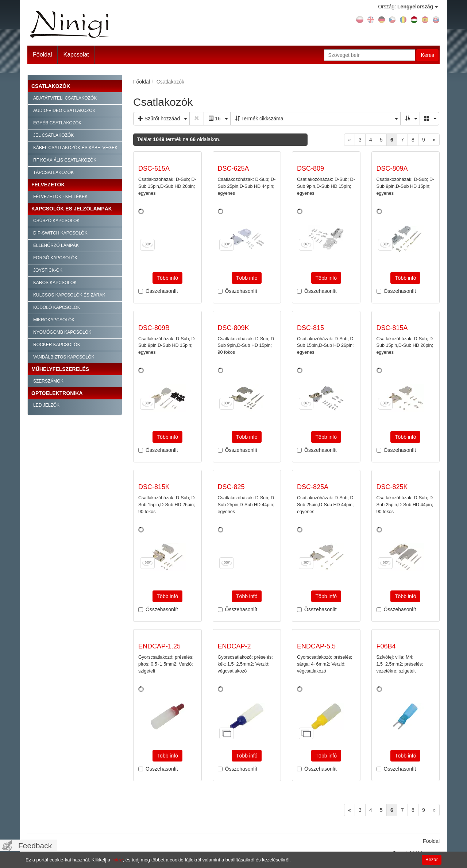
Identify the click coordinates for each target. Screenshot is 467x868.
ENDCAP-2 (234, 646)
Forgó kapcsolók (55, 258)
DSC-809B (154, 328)
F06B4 (386, 646)
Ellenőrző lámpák (56, 245)
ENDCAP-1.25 (159, 646)
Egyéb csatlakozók (57, 123)
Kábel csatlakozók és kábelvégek (75, 148)
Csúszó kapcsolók (56, 221)
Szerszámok (48, 381)
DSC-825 (231, 487)
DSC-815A (392, 328)
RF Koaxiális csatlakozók (65, 160)
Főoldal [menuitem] (431, 841)
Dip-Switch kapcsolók (60, 233)
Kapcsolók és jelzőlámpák (72, 209)
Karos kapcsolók (55, 283)
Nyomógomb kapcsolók (62, 332)
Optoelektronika (57, 393)
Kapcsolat (76, 55)
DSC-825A (313, 487)
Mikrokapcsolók (54, 320)
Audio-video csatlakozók (64, 111)
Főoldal (42, 55)
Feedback (35, 846)
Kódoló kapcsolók (57, 307)
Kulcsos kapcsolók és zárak (69, 295)
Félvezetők (48, 185)
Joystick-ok (48, 270)
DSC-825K (392, 487)
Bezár (432, 859)
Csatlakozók (51, 86)
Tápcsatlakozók (53, 173)
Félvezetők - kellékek (60, 197)
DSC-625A (233, 168)
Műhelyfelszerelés (60, 369)
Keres (427, 55)
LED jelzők (46, 405)
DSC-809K (233, 328)
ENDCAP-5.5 (316, 646)
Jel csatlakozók (53, 135)
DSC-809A (392, 168)
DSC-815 (310, 328)
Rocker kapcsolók (57, 345)
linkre (117, 860)
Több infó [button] (167, 278)
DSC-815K (154, 487)
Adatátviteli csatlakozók (65, 98)
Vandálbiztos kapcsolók (64, 357)
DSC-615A (154, 168)
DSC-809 (310, 168)
